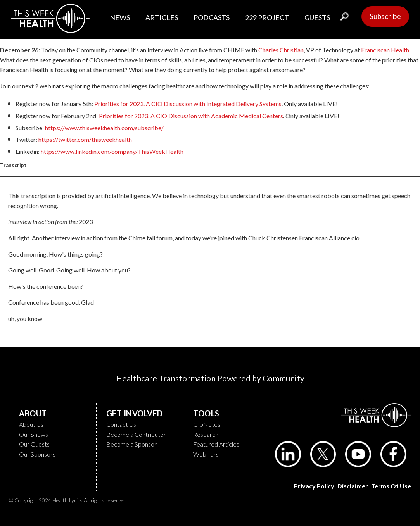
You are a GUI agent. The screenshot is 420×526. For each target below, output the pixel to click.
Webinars (206, 454)
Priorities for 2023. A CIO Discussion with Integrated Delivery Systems (188, 104)
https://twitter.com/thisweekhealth (85, 139)
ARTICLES (162, 17)
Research (206, 434)
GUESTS (317, 17)
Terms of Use (391, 486)
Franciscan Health (385, 50)
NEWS (120, 17)
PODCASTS (212, 17)
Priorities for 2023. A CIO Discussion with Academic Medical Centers (191, 116)
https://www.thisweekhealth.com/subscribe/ (104, 128)
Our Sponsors (37, 454)
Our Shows (34, 434)
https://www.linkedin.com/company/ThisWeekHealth (112, 151)
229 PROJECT (267, 17)
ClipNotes (207, 424)
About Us (31, 424)
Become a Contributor (136, 434)
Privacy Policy (314, 486)
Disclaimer (353, 486)
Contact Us (121, 424)
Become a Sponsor (131, 444)
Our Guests (34, 444)
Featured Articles (216, 444)
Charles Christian (281, 50)
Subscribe (385, 16)
